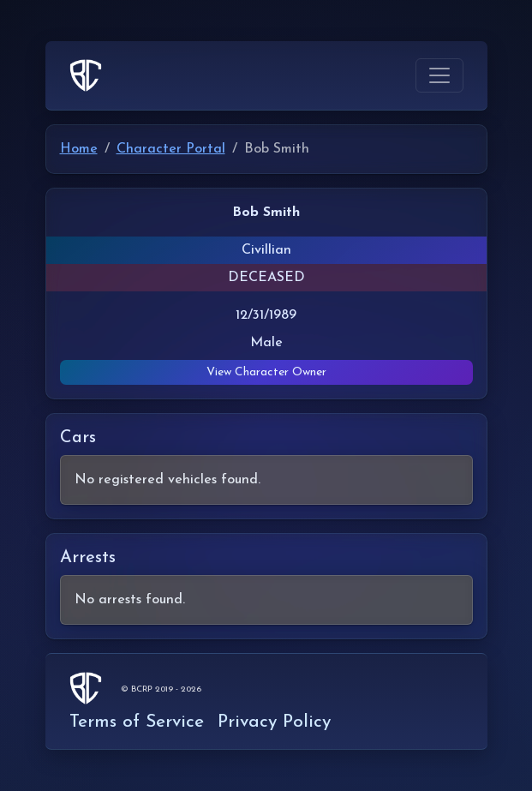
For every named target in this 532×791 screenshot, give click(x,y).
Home (79, 149)
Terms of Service (137, 722)
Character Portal (171, 149)
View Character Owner (266, 372)
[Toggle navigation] (439, 75)
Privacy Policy (274, 722)
